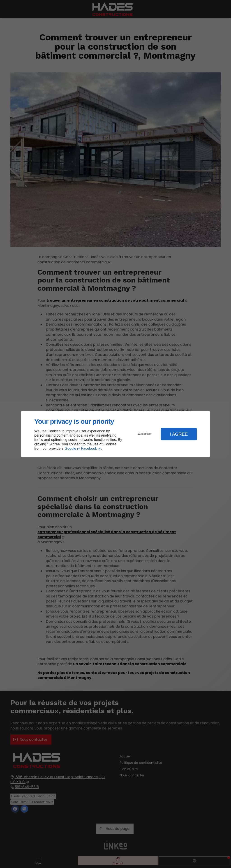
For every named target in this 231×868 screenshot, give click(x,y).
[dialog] (115, 434)
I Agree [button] (179, 434)
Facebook (89, 448)
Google (70, 448)
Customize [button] (144, 434)
